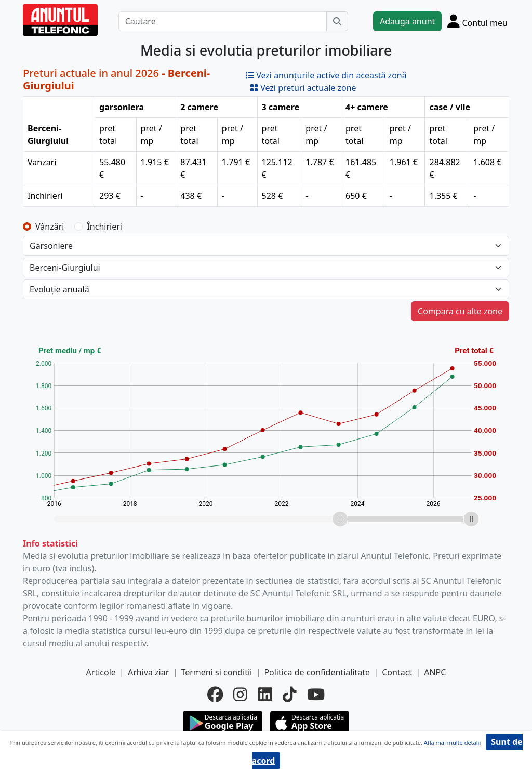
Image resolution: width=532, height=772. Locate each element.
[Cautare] (223, 21)
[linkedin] (265, 695)
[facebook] (215, 695)
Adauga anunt (407, 21)
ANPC (435, 672)
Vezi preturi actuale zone (303, 88)
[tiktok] (290, 695)
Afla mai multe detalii (452, 743)
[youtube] (316, 695)
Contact (397, 672)
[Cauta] (337, 21)
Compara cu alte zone (460, 311)
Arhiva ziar (148, 672)
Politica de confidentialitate (317, 672)
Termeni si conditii (216, 672)
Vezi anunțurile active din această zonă (326, 75)
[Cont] (477, 21)
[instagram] (240, 695)
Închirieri (104, 227)
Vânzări (50, 227)
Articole (101, 672)
